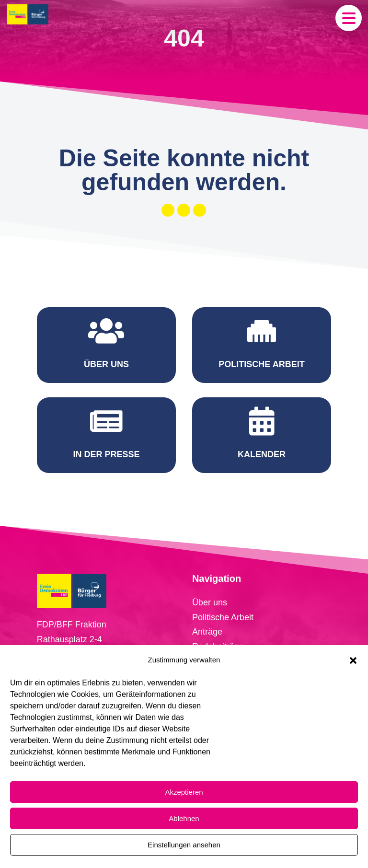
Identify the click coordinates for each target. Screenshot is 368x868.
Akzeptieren (184, 792)
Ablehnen (184, 818)
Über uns (210, 602)
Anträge (207, 632)
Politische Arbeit (223, 617)
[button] (353, 660)
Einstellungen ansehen (184, 845)
